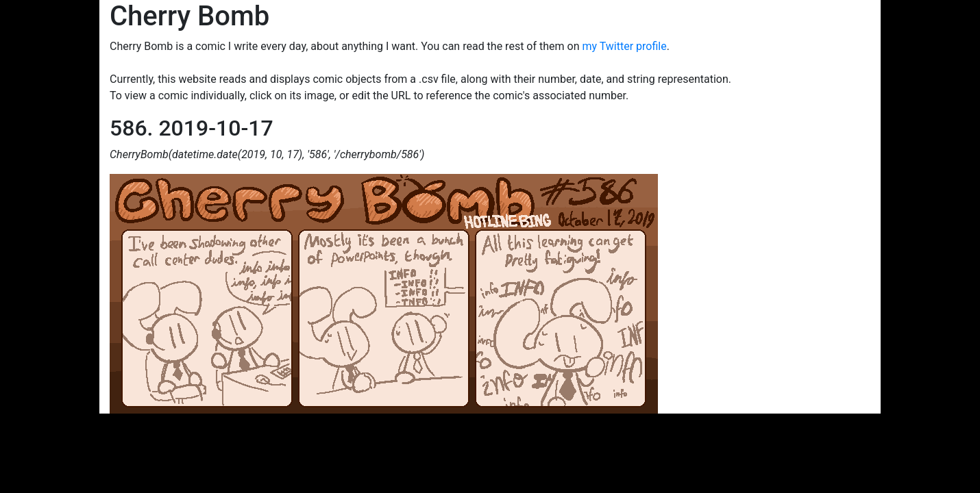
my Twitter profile (624, 46)
